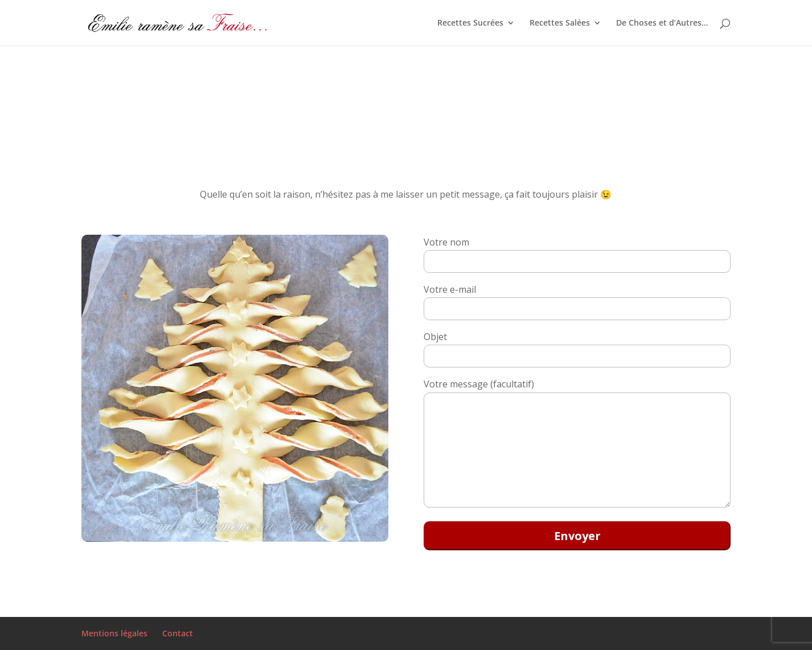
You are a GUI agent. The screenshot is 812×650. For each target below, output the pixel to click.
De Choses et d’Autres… (662, 23)
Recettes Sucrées (470, 23)
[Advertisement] (342, 92)
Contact (178, 633)
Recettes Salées (560, 23)
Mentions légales (114, 633)
